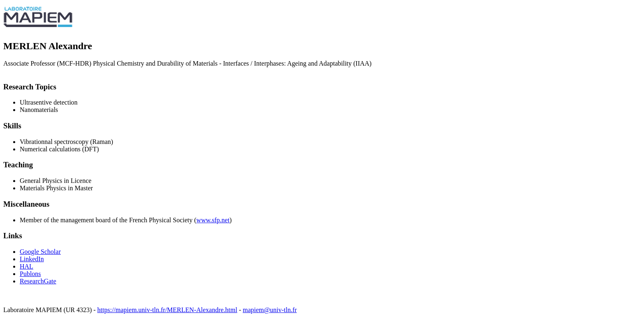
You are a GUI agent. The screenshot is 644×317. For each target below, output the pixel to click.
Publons (30, 274)
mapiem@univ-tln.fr (270, 310)
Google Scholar (40, 252)
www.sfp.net (213, 220)
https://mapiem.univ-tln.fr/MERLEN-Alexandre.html (167, 310)
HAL (26, 266)
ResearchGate (38, 281)
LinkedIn (32, 259)
